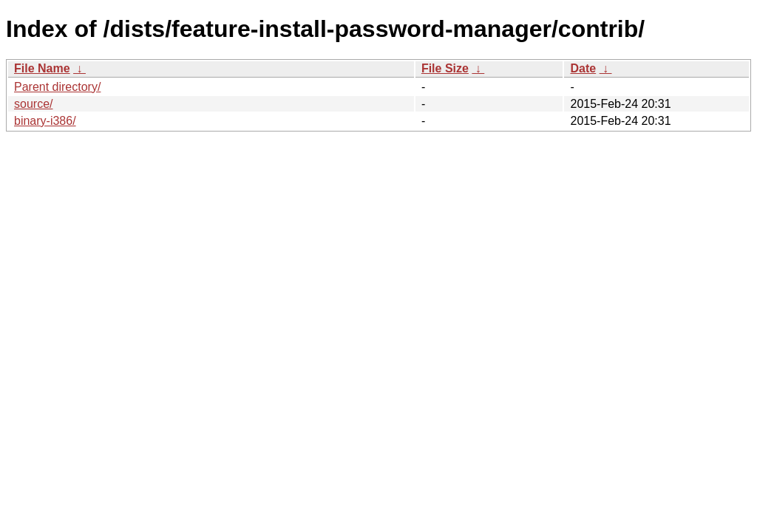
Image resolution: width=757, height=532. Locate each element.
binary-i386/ (45, 121)
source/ (33, 104)
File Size (445, 68)
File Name (42, 68)
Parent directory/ (57, 87)
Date (583, 68)
